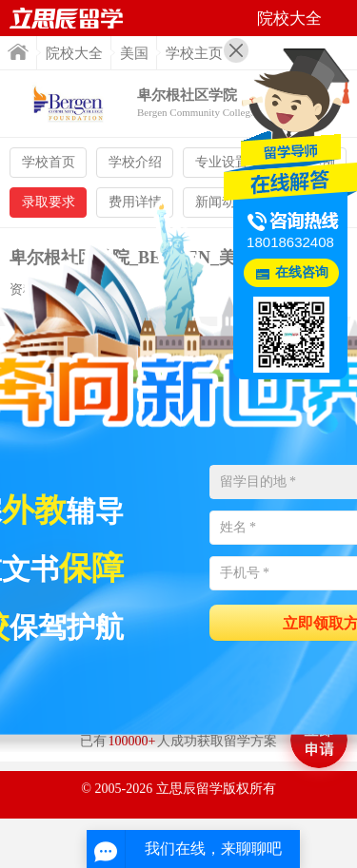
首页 (18, 52)
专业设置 (222, 162)
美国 (134, 53)
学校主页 (194, 53)
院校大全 (74, 53)
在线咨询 (302, 272)
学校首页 (49, 162)
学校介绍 (135, 162)
